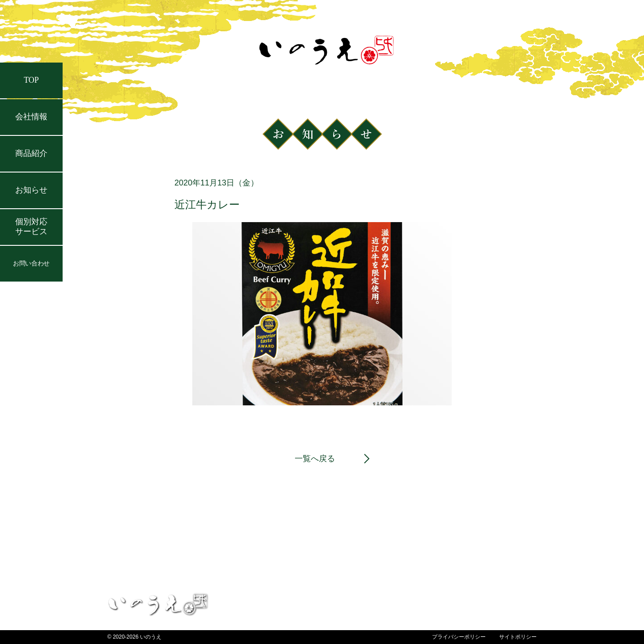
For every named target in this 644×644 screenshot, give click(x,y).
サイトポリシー (518, 637)
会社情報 (31, 117)
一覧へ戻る (315, 459)
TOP (31, 80)
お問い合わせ (31, 263)
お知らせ (31, 190)
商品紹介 (31, 153)
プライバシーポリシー (459, 637)
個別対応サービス (31, 227)
